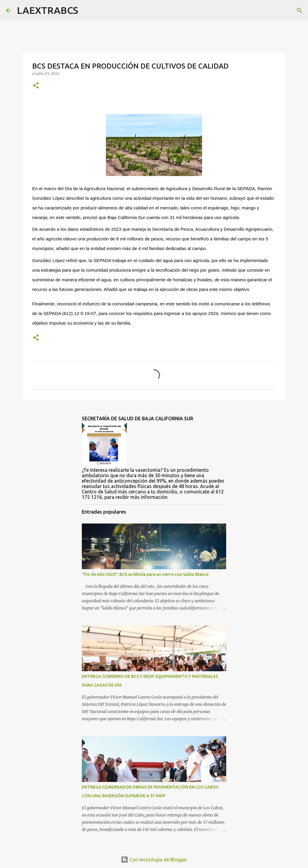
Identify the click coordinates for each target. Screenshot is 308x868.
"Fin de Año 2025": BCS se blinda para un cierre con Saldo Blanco (145, 574)
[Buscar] (87, 11)
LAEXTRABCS (48, 10)
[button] (36, 86)
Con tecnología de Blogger (154, 860)
